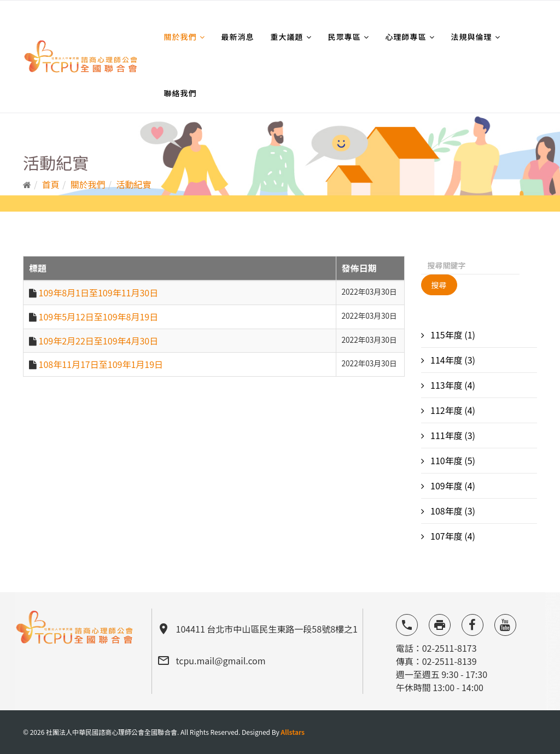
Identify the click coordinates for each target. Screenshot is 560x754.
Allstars (293, 732)
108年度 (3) (452, 511)
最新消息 (238, 37)
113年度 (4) (452, 385)
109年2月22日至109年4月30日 (99, 341)
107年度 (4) (452, 536)
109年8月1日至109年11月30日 (99, 293)
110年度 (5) (452, 460)
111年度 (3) (452, 435)
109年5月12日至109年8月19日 (99, 317)
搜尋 (439, 285)
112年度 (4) (452, 410)
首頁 (51, 184)
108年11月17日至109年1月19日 (101, 364)
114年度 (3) (452, 360)
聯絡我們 (180, 93)
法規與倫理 (472, 37)
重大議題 (287, 37)
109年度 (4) (452, 486)
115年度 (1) (452, 335)
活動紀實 (134, 184)
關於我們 (180, 37)
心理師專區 (406, 37)
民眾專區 (345, 37)
